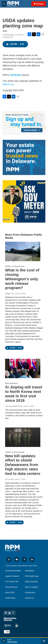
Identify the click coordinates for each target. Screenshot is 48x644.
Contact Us (30, 598)
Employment (30, 593)
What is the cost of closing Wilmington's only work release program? (22, 279)
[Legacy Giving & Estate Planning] (24, 157)
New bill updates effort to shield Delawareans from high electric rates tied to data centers (23, 465)
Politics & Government (15, 266)
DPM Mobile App (32, 576)
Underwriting (10, 598)
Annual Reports (11, 587)
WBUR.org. (8, 84)
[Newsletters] (24, 123)
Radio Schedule (31, 582)
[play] (4, 641)
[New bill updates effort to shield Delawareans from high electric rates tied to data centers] (23, 437)
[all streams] (45, 641)
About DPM (10, 593)
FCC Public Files (12, 582)
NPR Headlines (12, 383)
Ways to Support (32, 587)
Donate (40, 4)
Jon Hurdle (9, 479)
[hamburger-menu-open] (4, 4)
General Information (13, 571)
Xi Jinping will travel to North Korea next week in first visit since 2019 (24, 394)
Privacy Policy (32, 566)
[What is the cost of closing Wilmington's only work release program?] (23, 251)
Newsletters (30, 571)
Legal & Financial (12, 576)
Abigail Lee (10, 294)
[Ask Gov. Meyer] (24, 201)
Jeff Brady (15, 75)
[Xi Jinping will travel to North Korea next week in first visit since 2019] (23, 368)
